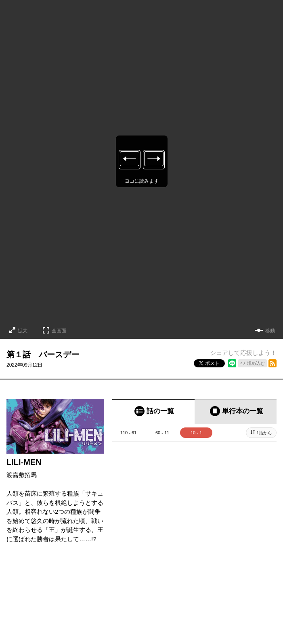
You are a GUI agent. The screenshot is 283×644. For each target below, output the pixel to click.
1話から (264, 433)
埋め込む (256, 363)
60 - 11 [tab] (162, 433)
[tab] (153, 412)
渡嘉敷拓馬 (22, 475)
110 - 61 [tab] (128, 433)
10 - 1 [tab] (196, 433)
